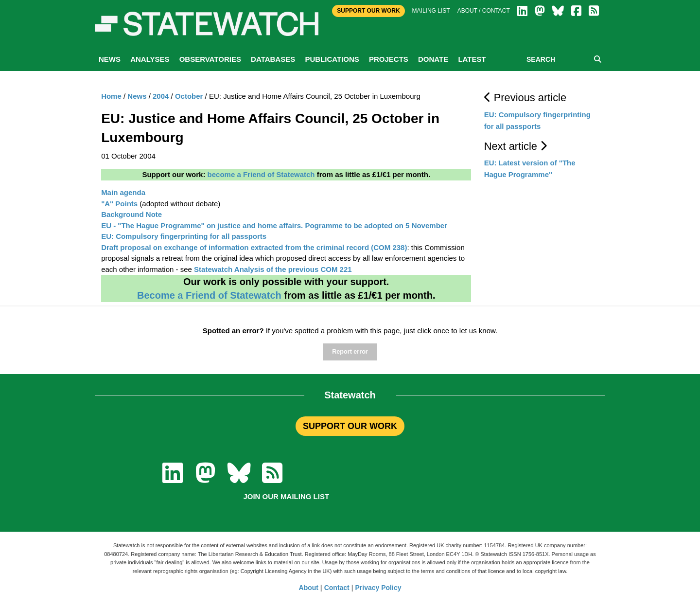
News (110, 59)
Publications (332, 59)
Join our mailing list (286, 496)
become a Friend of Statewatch (261, 174)
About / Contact (484, 11)
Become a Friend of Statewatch (209, 295)
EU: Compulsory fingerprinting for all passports (184, 236)
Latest (472, 59)
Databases (273, 59)
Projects (389, 59)
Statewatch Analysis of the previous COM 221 (273, 269)
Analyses (150, 59)
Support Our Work (368, 11)
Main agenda (123, 192)
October (189, 96)
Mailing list (431, 11)
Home (111, 96)
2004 (161, 96)
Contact (337, 588)
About (309, 588)
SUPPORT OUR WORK (350, 426)
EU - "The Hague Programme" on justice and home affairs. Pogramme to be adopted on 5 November (274, 225)
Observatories (210, 59)
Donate (433, 59)
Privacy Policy (378, 588)
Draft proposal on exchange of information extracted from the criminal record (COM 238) (254, 247)
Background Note (131, 214)
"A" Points (119, 204)
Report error (350, 352)
